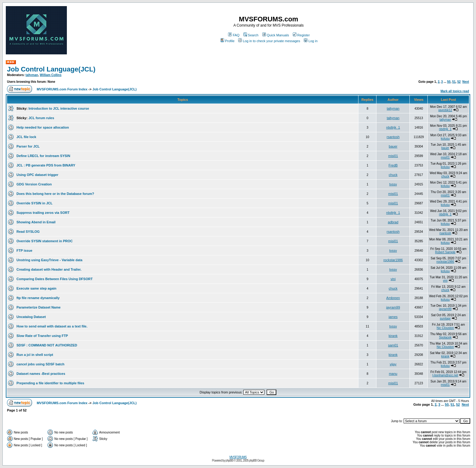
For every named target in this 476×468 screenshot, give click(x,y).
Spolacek (445, 337)
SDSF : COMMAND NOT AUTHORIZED (47, 345)
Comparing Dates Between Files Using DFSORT (55, 279)
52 (459, 82)
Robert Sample (445, 252)
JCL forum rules (41, 118)
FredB (393, 165)
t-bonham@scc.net (445, 375)
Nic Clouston (445, 328)
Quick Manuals (276, 35)
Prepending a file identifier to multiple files (50, 383)
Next (466, 82)
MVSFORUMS (238, 457)
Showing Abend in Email (36, 222)
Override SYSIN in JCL (35, 203)
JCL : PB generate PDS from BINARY (46, 165)
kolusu (445, 139)
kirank (393, 336)
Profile (227, 41)
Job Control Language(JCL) (51, 69)
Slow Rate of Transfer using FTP (42, 336)
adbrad (393, 222)
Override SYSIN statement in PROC (45, 241)
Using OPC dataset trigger (37, 175)
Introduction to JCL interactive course (59, 108)
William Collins (51, 75)
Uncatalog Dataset (31, 317)
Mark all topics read (455, 91)
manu (393, 374)
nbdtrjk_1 (393, 127)
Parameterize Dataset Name (38, 307)
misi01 (393, 156)
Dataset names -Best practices (41, 374)
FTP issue (24, 250)
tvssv (393, 184)
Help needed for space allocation (43, 127)
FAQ (234, 35)
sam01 (393, 345)
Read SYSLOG (28, 232)
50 (449, 82)
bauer (393, 146)
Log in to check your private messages (269, 41)
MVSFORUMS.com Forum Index (62, 89)
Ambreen (393, 298)
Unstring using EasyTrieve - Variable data (49, 260)
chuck (393, 175)
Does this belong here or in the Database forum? (55, 194)
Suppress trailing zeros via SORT (43, 213)
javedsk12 (445, 110)
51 (454, 82)
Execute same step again (36, 288)
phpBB (229, 461)
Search (251, 35)
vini (393, 279)
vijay (393, 364)
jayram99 (393, 307)
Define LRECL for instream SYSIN (43, 156)
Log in (311, 41)
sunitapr (445, 318)
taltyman (32, 75)
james (393, 317)
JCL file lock (26, 137)
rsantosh (393, 137)
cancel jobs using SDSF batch (40, 364)
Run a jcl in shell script (35, 355)
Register (301, 35)
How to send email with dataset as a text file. (52, 326)
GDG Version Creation (34, 184)
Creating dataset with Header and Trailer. (49, 269)
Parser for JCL (28, 146)
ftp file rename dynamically (38, 298)
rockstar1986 (393, 260)
